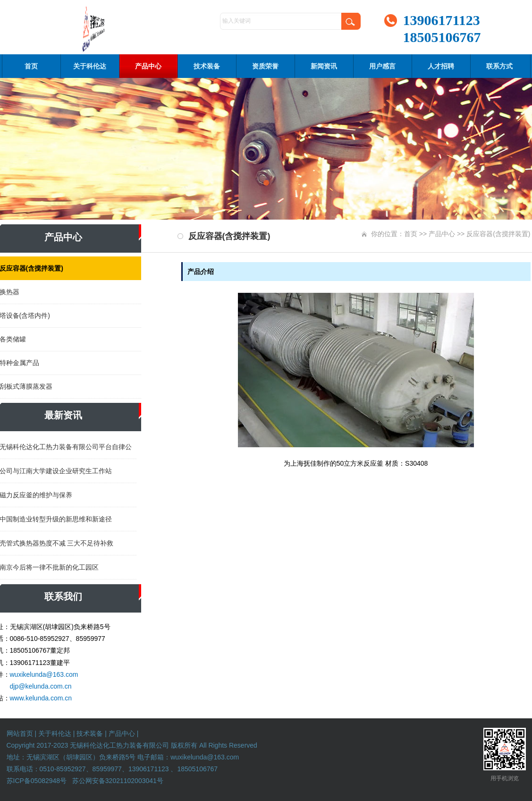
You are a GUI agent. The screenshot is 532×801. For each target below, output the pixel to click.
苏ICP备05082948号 (37, 781)
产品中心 (148, 66)
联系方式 (499, 66)
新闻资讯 (324, 66)
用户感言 (382, 66)
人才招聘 (441, 66)
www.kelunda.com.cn (41, 698)
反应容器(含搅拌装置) (498, 234)
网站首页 (20, 733)
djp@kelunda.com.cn (41, 686)
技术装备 (207, 66)
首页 (31, 66)
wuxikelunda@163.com (44, 674)
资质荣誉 (265, 66)
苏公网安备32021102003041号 (118, 781)
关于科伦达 (90, 66)
